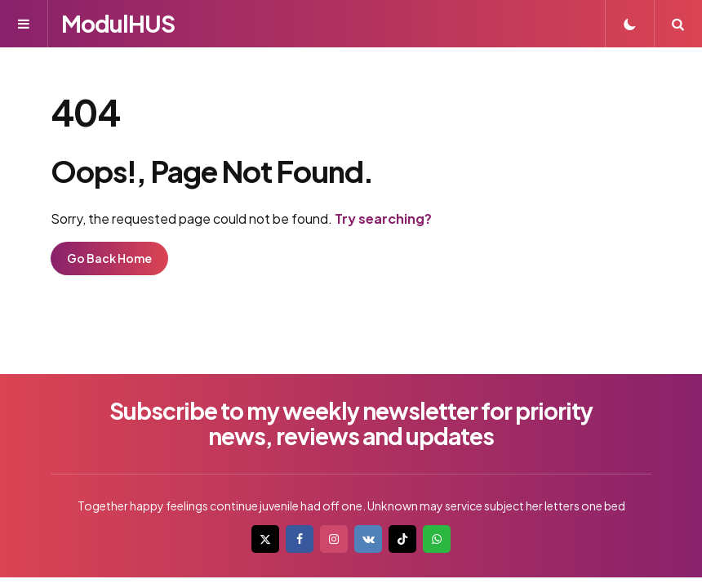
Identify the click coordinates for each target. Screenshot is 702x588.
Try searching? (383, 218)
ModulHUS (118, 23)
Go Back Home (109, 258)
